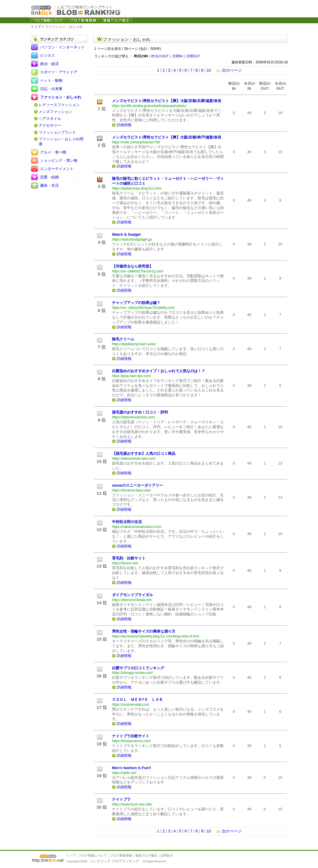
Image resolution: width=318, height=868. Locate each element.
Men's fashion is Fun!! (132, 768)
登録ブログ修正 (146, 855)
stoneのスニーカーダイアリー (138, 485)
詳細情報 (124, 125)
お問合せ (167, 855)
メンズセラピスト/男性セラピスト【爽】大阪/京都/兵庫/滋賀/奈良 (167, 101)
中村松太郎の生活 (127, 522)
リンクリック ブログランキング (114, 861)
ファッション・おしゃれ (61, 97)
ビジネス (48, 55)
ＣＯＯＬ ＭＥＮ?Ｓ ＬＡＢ (137, 700)
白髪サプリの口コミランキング (138, 668)
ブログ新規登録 (121, 855)
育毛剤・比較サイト (129, 558)
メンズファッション (55, 112)
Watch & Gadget (126, 234)
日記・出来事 (51, 89)
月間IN (177, 56)
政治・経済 (49, 64)
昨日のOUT (160, 56)
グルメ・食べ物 (53, 152)
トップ (36, 27)
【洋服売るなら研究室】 (132, 266)
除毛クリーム (123, 339)
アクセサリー (50, 125)
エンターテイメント (57, 169)
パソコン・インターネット (62, 47)
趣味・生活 (49, 185)
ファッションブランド (57, 132)
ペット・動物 (51, 80)
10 (209, 70)
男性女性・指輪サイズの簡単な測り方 (144, 631)
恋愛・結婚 (49, 177)
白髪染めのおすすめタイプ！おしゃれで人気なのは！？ (159, 371)
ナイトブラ (121, 799)
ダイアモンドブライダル (132, 595)
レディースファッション (59, 105)
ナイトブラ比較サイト (131, 736)
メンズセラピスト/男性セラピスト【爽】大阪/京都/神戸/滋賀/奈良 (167, 137)
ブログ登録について (93, 855)
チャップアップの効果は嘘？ (136, 303)
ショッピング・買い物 (59, 160)
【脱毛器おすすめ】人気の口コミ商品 (144, 453)
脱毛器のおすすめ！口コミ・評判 (140, 412)
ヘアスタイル (50, 119)
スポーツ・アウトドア (59, 72)
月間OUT (193, 56)
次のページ (229, 70)
